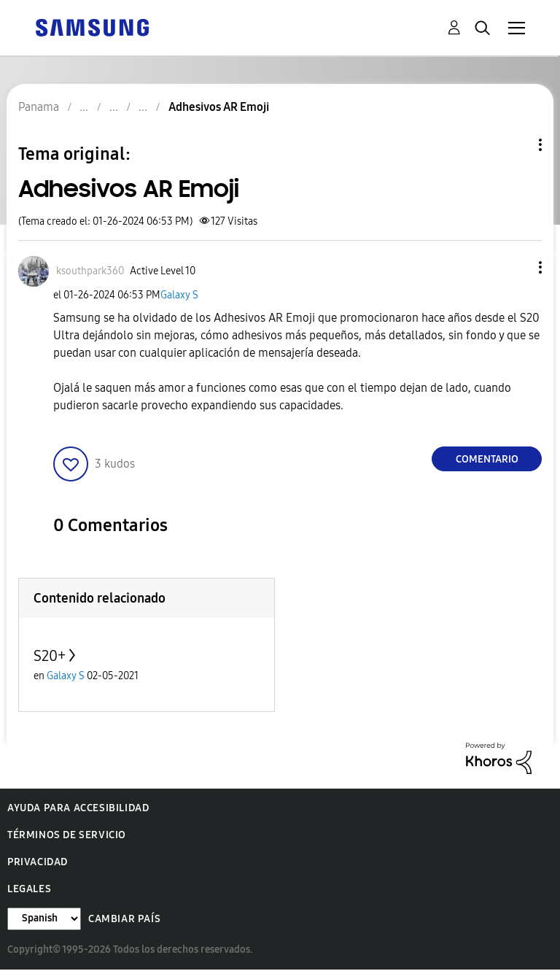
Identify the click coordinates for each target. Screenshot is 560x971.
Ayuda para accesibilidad (78, 808)
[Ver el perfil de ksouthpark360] (90, 271)
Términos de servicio (67, 835)
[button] (516, 267)
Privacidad (38, 862)
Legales (29, 889)
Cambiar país (124, 919)
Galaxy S (179, 295)
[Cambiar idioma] (44, 919)
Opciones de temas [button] (516, 145)
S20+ (50, 656)
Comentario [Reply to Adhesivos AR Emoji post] (487, 459)
